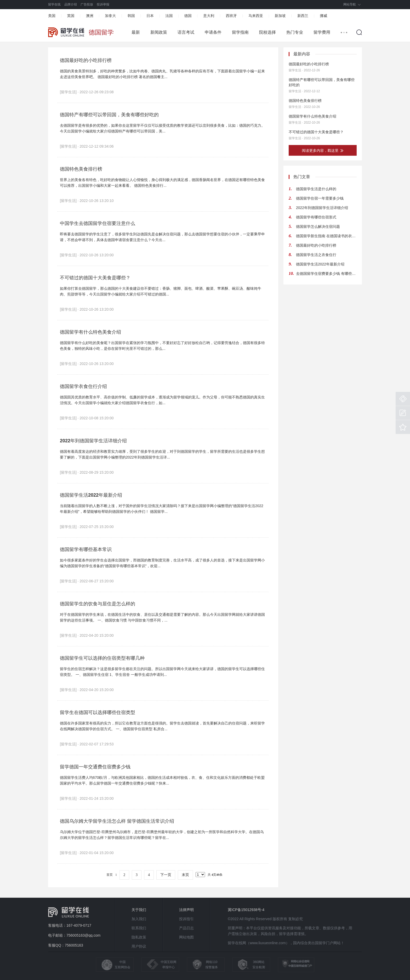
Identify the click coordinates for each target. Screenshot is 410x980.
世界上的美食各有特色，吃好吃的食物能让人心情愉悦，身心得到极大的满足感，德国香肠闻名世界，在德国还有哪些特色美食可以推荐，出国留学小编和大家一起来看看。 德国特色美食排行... (162, 183)
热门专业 (295, 32)
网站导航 (350, 4)
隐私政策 (139, 937)
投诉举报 (103, 4)
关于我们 (139, 910)
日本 (150, 16)
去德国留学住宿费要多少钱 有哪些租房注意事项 (326, 274)
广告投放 (87, 4)
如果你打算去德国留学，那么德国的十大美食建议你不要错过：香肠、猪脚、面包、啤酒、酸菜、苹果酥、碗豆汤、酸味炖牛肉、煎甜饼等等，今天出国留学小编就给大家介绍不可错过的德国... (161, 291)
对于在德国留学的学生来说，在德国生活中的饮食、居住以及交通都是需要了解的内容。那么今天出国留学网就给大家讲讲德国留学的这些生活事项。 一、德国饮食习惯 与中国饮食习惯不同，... (162, 617)
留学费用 (322, 32)
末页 (185, 875)
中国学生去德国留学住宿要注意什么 (98, 223)
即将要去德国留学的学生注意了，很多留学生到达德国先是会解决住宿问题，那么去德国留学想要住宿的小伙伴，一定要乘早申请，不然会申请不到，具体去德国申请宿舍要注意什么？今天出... (162, 237)
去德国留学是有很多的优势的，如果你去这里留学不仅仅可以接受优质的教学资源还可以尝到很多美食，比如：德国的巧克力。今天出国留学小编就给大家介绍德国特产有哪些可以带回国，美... (162, 128)
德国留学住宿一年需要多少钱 (320, 198)
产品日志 (186, 928)
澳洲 (90, 16)
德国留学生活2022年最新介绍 (91, 495)
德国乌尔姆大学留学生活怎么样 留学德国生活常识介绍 (117, 821)
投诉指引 (186, 919)
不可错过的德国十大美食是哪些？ (95, 278)
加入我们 (139, 919)
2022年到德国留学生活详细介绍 (93, 441)
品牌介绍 (71, 4)
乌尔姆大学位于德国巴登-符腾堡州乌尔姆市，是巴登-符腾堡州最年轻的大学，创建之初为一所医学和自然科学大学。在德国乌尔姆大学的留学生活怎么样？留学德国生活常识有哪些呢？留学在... (162, 835)
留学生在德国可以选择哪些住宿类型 (98, 712)
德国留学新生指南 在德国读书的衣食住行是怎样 (326, 236)
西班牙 (231, 16)
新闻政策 (159, 32)
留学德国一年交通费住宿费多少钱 (95, 767)
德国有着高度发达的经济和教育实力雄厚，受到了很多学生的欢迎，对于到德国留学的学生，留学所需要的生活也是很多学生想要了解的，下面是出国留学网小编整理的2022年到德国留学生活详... (162, 454)
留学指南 (240, 32)
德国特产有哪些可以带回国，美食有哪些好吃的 (109, 115)
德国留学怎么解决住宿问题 (318, 227)
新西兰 (303, 16)
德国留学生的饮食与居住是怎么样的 (98, 604)
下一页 (166, 875)
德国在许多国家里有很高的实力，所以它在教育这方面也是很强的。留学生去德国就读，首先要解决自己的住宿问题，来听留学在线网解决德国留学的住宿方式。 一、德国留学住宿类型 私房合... (162, 726)
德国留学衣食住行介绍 (83, 386)
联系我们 (139, 928)
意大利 (209, 16)
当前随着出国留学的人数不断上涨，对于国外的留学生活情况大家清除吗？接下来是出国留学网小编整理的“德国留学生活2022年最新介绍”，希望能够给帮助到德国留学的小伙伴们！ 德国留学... (162, 509)
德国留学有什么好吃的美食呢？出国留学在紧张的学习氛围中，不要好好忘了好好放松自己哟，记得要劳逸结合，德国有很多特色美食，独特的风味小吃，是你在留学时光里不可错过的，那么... (162, 346)
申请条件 (213, 32)
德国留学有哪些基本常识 (86, 549)
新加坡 (280, 16)
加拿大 (110, 16)
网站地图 (186, 937)
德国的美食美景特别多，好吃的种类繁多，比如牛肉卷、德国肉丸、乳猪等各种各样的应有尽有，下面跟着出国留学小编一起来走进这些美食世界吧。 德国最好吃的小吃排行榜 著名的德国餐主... (162, 74)
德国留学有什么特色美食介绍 (90, 332)
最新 (136, 32)
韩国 (131, 16)
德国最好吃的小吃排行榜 (86, 60)
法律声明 (186, 910)
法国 (169, 16)
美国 (52, 16)
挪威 (323, 16)
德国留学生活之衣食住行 (316, 255)
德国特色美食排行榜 (81, 169)
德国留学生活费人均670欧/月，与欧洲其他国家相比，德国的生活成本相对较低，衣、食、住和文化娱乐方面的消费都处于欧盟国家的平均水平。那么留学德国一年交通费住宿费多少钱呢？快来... (162, 780)
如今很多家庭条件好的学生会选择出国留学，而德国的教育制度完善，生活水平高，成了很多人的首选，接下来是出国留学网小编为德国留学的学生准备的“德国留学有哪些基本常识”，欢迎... (162, 563)
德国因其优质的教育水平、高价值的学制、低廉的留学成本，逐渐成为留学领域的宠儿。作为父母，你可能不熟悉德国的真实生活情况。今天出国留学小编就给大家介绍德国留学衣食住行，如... (162, 400)
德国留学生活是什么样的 (316, 189)
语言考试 (186, 32)
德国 (188, 16)
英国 (71, 16)
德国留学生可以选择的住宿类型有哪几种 (102, 658)
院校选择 (267, 32)
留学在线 (54, 4)
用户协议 (139, 946)
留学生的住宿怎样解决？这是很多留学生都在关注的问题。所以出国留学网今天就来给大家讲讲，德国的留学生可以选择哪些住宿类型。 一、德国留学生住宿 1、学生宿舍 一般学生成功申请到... (162, 672)
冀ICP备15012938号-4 (246, 910)
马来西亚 (256, 16)
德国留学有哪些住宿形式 (316, 217)
